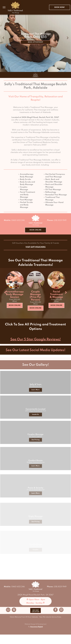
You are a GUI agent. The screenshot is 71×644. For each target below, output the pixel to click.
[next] (66, 293)
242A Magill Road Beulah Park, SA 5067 (35, 595)
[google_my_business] (14, 610)
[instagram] (61, 610)
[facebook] (55, 610)
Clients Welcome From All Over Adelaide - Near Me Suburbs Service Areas (35, 617)
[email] (8, 610)
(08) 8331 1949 (60, 220)
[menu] (4, 7)
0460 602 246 (18, 220)
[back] (5, 293)
